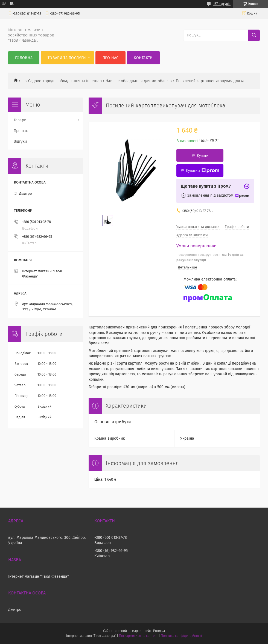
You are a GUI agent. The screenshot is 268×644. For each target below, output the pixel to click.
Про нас (111, 58)
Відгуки (20, 141)
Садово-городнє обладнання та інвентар (65, 81)
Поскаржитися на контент (138, 636)
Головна (24, 58)
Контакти (143, 58)
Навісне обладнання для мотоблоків (139, 81)
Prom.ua (159, 631)
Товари (20, 120)
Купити (203, 155)
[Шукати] (254, 35)
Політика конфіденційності (181, 636)
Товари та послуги (67, 58)
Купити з (203, 171)
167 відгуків (222, 4)
